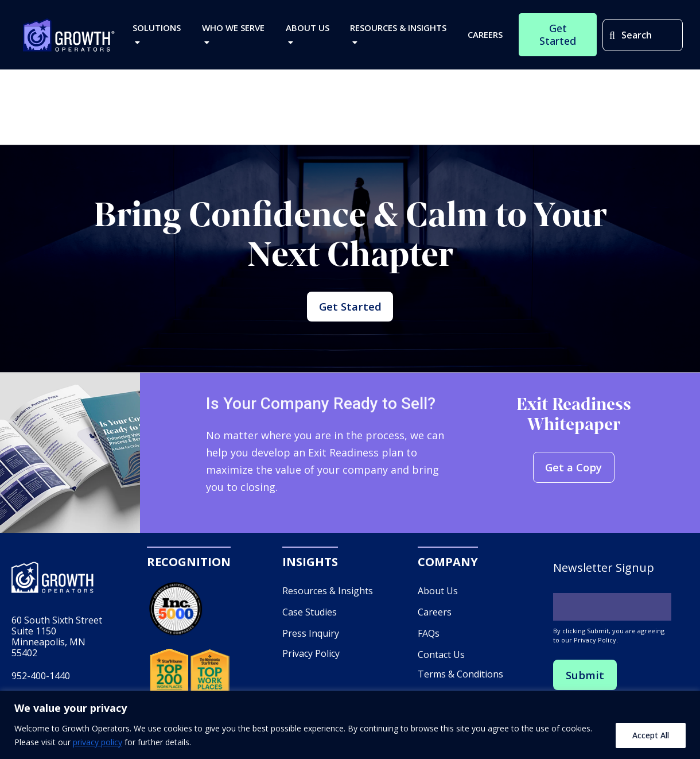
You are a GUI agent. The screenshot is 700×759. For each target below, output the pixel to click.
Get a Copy (574, 483)
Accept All (651, 735)
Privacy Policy (311, 668)
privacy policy (98, 742)
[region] (350, 725)
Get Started (350, 314)
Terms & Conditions (460, 689)
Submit (586, 690)
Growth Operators (69, 38)
